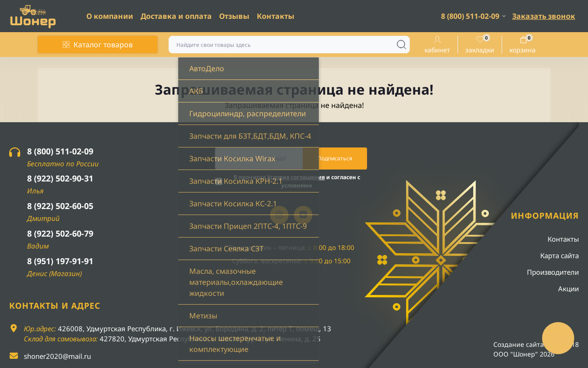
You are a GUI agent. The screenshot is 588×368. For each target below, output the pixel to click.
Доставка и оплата (176, 16)
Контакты (276, 16)
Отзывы (234, 16)
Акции (568, 289)
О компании (110, 16)
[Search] (401, 45)
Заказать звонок (544, 16)
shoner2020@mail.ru (57, 356)
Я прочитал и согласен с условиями (297, 181)
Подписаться (335, 158)
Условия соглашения (296, 177)
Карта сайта (560, 255)
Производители (553, 272)
